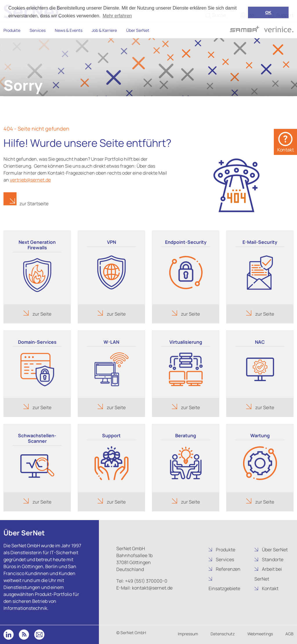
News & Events (69, 30)
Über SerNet (138, 30)
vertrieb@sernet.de (30, 180)
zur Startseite (34, 204)
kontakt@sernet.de (152, 588)
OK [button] (268, 12)
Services (38, 30)
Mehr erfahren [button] (117, 16)
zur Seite (41, 314)
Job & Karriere (104, 30)
